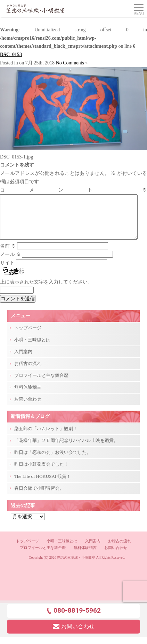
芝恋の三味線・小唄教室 (76, 566)
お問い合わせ (28, 407)
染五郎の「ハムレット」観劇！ (46, 437)
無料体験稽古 (28, 395)
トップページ (28, 336)
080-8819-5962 (73, 619)
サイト (7, 271)
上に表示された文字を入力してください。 (46, 290)
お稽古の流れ (28, 372)
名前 (8, 254)
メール (10, 263)
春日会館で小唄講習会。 (39, 496)
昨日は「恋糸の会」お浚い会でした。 (53, 461)
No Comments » (72, 63)
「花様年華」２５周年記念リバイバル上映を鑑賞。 (66, 449)
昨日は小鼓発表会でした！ (41, 472)
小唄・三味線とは (32, 348)
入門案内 (23, 360)
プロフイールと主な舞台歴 (41, 384)
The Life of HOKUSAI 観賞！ (43, 485)
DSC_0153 (11, 55)
